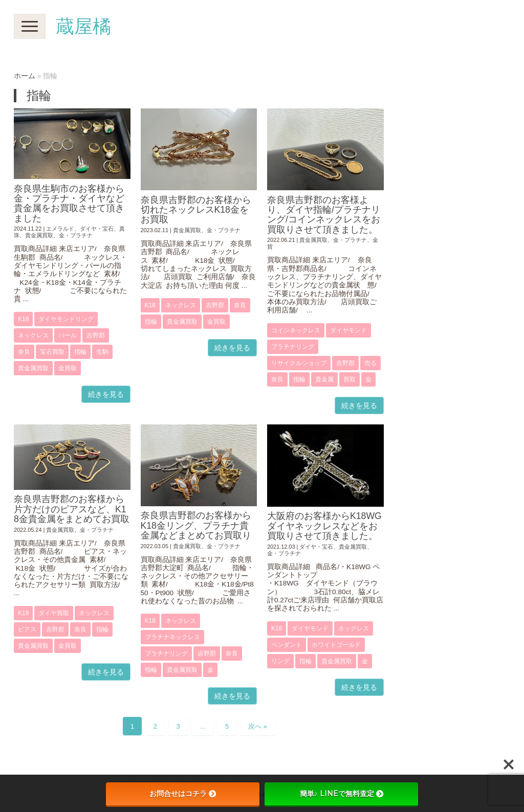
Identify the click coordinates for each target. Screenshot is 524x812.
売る (370, 363)
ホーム (25, 76)
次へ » (258, 726)
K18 (23, 319)
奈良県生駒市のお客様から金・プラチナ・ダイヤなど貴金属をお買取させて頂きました (69, 204)
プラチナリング (293, 347)
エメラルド (60, 229)
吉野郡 (96, 335)
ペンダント (287, 645)
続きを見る (106, 394)
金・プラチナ (76, 235)
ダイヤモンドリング (66, 319)
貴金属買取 (39, 235)
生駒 (102, 352)
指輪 (80, 352)
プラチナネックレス (172, 637)
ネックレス (33, 335)
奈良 (24, 352)
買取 (350, 379)
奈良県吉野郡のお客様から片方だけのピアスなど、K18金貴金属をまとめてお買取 (72, 509)
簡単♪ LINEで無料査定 (342, 794)
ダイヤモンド (348, 330)
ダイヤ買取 (54, 613)
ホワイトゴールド (336, 645)
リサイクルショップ (299, 363)
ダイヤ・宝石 (97, 229)
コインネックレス (296, 330)
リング (280, 661)
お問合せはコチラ (183, 794)
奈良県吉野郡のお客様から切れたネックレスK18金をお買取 (196, 210)
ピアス (27, 629)
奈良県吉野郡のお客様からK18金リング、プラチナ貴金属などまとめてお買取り (196, 525)
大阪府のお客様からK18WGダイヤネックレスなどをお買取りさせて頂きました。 (324, 526)
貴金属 (324, 379)
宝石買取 (52, 352)
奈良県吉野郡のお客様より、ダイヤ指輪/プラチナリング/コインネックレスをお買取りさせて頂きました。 (324, 215)
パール (68, 335)
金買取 (68, 368)
